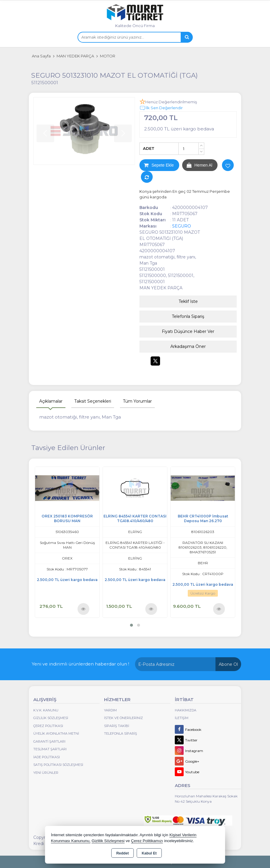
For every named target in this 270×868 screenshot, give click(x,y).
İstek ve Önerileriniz (124, 718)
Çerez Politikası (48, 726)
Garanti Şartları (49, 741)
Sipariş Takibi (117, 726)
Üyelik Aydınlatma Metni (56, 733)
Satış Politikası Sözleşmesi (58, 765)
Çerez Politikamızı (147, 841)
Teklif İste (188, 301)
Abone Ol (228, 664)
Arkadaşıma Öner (188, 346)
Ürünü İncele (83, 609)
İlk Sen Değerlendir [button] (161, 108)
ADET (149, 148)
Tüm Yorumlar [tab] (137, 401)
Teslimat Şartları (50, 749)
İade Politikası (47, 757)
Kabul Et (149, 853)
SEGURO (182, 226)
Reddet (122, 853)
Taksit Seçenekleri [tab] (93, 401)
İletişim (182, 718)
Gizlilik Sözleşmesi (51, 718)
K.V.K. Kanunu (46, 710)
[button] (131, 625)
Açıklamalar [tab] (51, 401)
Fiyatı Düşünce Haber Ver (188, 331)
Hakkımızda (186, 710)
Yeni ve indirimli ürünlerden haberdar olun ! (80, 664)
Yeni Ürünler (46, 773)
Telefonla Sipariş (188, 316)
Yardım (110, 710)
